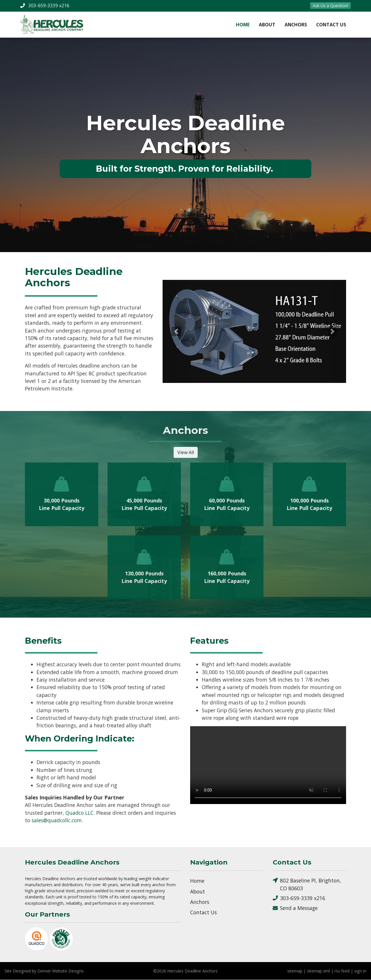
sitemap (295, 971)
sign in (360, 971)
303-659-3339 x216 (299, 899)
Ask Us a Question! (330, 6)
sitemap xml (318, 971)
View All (186, 453)
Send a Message (295, 908)
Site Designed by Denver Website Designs (44, 971)
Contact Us (331, 25)
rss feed (342, 971)
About (267, 25)
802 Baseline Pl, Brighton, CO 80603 (307, 884)
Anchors (296, 25)
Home (243, 25)
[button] (176, 332)
